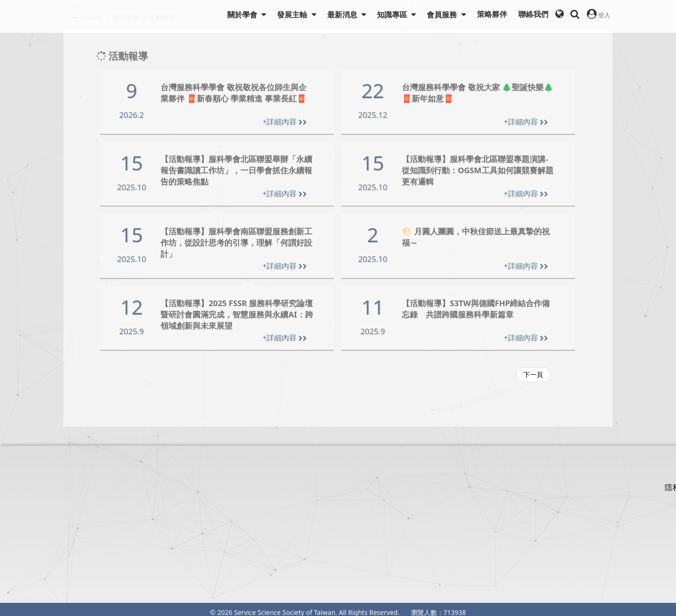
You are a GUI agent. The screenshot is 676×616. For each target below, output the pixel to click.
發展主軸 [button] (293, 15)
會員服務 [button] (443, 15)
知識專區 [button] (393, 15)
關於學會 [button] (243, 15)
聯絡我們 (533, 14)
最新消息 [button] (343, 15)
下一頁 (533, 374)
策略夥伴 (492, 14)
